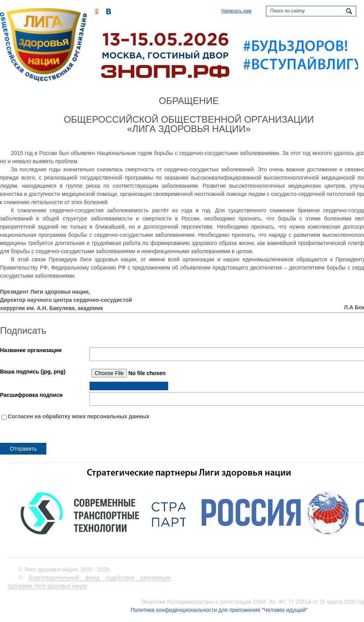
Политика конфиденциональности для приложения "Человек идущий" (219, 610)
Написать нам (236, 11)
